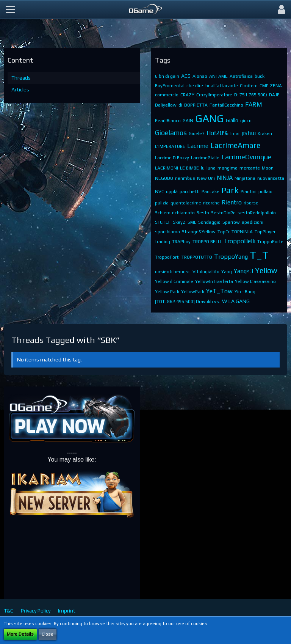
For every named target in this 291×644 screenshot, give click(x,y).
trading (163, 242)
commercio (167, 95)
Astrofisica (241, 76)
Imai (235, 134)
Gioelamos (171, 133)
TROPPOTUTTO (197, 257)
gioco (246, 121)
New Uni (206, 178)
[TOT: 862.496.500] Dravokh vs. (188, 302)
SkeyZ (179, 222)
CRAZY (187, 95)
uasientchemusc (173, 272)
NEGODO (164, 178)
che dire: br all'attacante (212, 86)
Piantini (249, 192)
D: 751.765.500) (251, 95)
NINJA (225, 178)
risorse (251, 203)
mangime (228, 168)
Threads (21, 78)
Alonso (200, 76)
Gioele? (197, 134)
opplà (172, 192)
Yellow (266, 270)
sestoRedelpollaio (257, 213)
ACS (186, 76)
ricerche (211, 203)
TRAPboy (181, 242)
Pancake (210, 192)
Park (230, 190)
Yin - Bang (245, 292)
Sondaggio (209, 222)
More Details (20, 634)
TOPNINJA (242, 232)
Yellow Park (167, 292)
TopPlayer (265, 232)
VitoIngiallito (206, 272)
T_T (259, 255)
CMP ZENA (271, 86)
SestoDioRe (223, 213)
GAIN (188, 121)
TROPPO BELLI (207, 242)
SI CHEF (163, 222)
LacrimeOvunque (246, 157)
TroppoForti (167, 257)
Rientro (232, 202)
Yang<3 (243, 271)
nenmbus (185, 178)
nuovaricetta (271, 178)
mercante (250, 168)
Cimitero (249, 86)
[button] (10, 9)
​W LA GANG (236, 301)
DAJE (274, 95)
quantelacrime (186, 203)
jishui (249, 133)
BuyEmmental (170, 86)
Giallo (232, 120)
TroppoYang (231, 257)
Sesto (203, 213)
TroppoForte (270, 242)
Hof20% (217, 133)
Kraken (265, 134)
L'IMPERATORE (170, 146)
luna (211, 168)
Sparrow (231, 222)
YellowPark (193, 292)
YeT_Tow (219, 291)
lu (203, 168)
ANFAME (218, 76)
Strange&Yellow (199, 232)
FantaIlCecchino (226, 105)
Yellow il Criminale (174, 281)
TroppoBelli (239, 241)
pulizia (162, 203)
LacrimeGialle (205, 158)
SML (192, 222)
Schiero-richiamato (175, 213)
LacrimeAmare (235, 145)
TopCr (224, 232)
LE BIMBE (189, 168)
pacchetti (190, 192)
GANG (210, 118)
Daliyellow (166, 105)
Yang (227, 272)
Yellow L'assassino (255, 281)
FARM (253, 104)
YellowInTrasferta (214, 281)
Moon (268, 168)
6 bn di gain (167, 76)
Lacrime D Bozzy (172, 158)
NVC (160, 192)
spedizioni (253, 222)
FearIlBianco (168, 121)
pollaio (265, 192)
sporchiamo (167, 232)
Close (48, 634)
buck (260, 76)
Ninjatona (245, 178)
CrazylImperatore (214, 95)
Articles (20, 90)
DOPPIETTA (196, 105)
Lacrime (198, 146)
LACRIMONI (167, 168)
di (180, 105)
